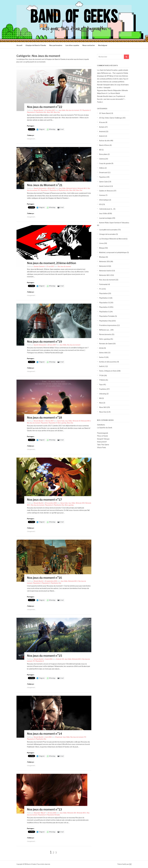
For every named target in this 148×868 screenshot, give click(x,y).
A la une (102, 122)
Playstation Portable (53, 815)
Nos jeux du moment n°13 (44, 809)
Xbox (101, 403)
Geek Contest (104, 186)
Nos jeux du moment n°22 (45, 107)
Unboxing (103, 394)
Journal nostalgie (105, 218)
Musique (102, 257)
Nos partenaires (56, 45)
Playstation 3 (87, 110)
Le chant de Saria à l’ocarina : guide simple (113, 70)
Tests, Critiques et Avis (108, 371)
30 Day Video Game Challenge (111, 118)
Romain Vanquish (104, 85)
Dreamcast (59, 737)
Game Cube (61, 421)
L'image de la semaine (107, 234)
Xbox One (57, 112)
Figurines (103, 177)
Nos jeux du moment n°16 (44, 578)
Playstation (44, 423)
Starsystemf (102, 442)
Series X (102, 357)
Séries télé (103, 353)
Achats (102, 127)
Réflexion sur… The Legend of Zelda (115, 73)
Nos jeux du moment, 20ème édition (52, 263)
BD (100, 150)
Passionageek (103, 433)
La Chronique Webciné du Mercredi (112, 239)
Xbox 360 (50, 112)
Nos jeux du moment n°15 (45, 656)
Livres (101, 243)
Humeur (102, 195)
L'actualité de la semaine (108, 230)
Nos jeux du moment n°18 (44, 418)
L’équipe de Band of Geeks (36, 45)
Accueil (19, 45)
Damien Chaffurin (39, 266)
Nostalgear (103, 45)
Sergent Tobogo (103, 439)
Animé (102, 136)
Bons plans (103, 154)
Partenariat (103, 284)
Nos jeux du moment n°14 (45, 734)
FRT (130, 864)
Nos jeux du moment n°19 (44, 342)
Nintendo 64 (77, 421)
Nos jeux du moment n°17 (44, 500)
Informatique (104, 200)
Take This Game (103, 445)
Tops (101, 385)
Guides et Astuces (106, 191)
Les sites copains (72, 45)
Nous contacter (89, 45)
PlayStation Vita (41, 112)
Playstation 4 (31, 112)
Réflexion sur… (105, 330)
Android (59, 659)
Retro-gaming (62, 423)
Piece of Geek (102, 436)
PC (81, 110)
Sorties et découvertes (108, 362)
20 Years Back (104, 113)
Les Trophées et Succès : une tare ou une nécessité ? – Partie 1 (111, 99)
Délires (102, 168)
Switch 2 (102, 366)
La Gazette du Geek (105, 428)
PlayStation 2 (104, 298)
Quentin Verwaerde (40, 188)
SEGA (101, 348)
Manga (102, 248)
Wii (100, 398)
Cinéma (102, 159)
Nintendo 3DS (80, 503)
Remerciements (105, 334)
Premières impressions (108, 325)
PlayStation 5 (104, 312)
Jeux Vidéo (62, 110)
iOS (63, 659)
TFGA (101, 376)
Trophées (103, 389)
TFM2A (102, 380)
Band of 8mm (104, 145)
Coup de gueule (105, 163)
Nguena (100, 90)
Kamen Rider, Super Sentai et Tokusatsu (114, 223)
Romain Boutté (38, 110)
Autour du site (104, 141)
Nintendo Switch (72, 188)
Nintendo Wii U (82, 188)
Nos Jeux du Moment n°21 (45, 185)
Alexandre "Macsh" (40, 813)
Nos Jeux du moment (73, 110)
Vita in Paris (102, 448)
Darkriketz (101, 425)
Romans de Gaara (106, 344)
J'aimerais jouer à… (106, 209)
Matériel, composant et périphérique (113, 252)
